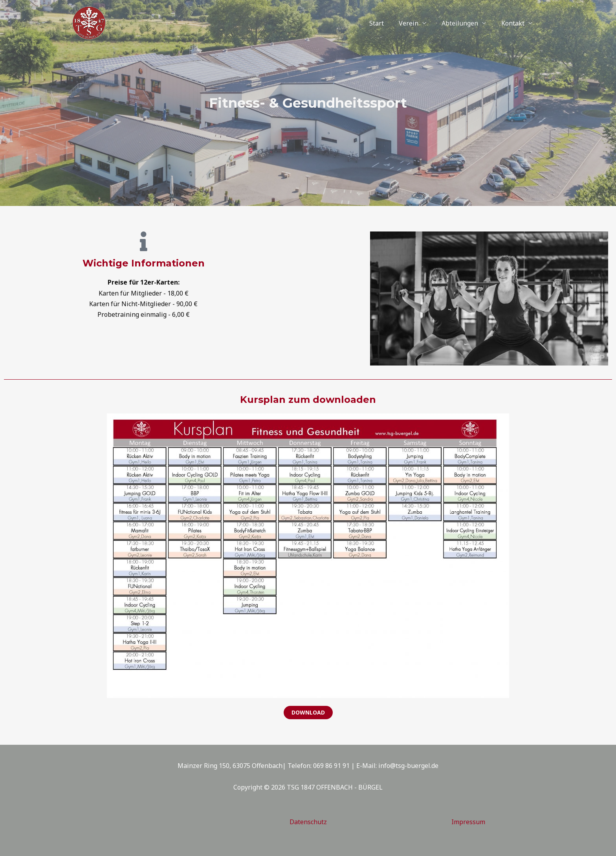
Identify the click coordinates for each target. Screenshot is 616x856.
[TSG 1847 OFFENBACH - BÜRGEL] (89, 22)
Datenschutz (308, 822)
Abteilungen (464, 23)
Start (386, 23)
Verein (415, 23)
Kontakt (514, 23)
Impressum (468, 822)
